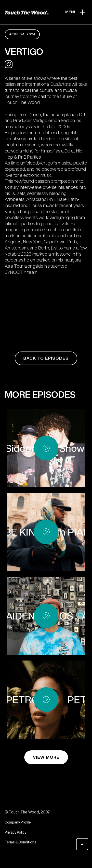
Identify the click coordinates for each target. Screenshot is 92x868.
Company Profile (18, 824)
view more (46, 757)
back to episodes (46, 360)
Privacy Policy (15, 834)
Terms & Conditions (20, 844)
